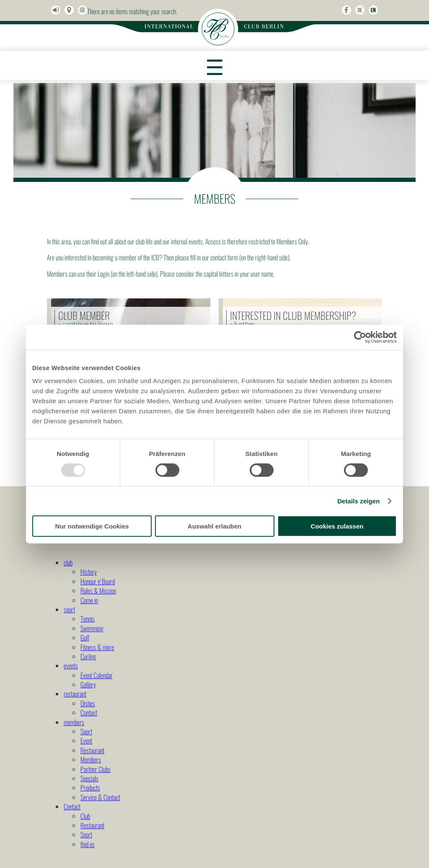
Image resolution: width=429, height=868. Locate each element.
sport (69, 609)
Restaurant (92, 750)
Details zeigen (358, 501)
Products (90, 788)
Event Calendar (97, 675)
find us (88, 844)
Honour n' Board (98, 581)
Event (86, 741)
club (68, 562)
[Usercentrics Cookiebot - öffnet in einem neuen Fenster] (360, 337)
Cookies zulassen (337, 526)
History (89, 572)
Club (85, 816)
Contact (89, 713)
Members (91, 759)
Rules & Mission (98, 591)
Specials (89, 778)
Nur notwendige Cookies (92, 526)
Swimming (92, 628)
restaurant (75, 694)
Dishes (88, 703)
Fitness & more (97, 647)
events (71, 666)
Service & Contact (100, 797)
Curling (88, 656)
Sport (86, 731)
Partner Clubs (96, 769)
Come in (89, 600)
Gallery (88, 684)
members (74, 722)
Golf (85, 637)
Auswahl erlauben (214, 526)
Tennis (88, 619)
